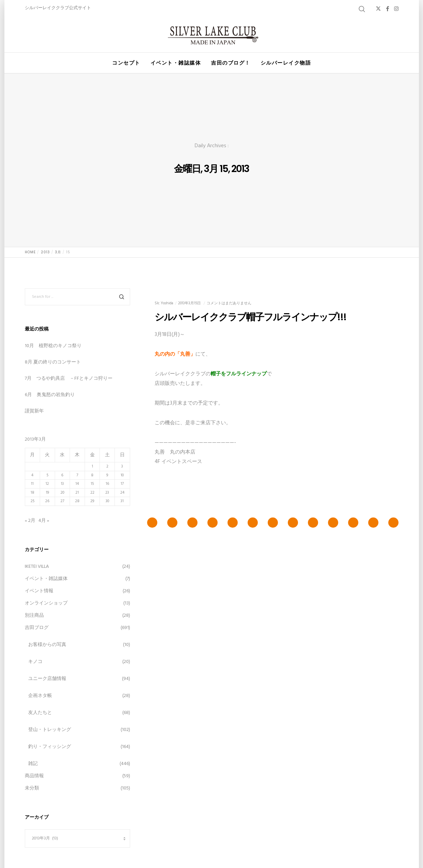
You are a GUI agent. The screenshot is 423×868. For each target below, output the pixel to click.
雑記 (33, 764)
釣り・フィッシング (50, 747)
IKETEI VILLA (37, 567)
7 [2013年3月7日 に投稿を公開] (77, 475)
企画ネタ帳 (40, 696)
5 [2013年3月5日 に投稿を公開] (47, 475)
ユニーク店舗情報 (47, 679)
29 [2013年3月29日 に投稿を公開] (92, 501)
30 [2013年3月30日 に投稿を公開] (107, 501)
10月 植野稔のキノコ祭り (53, 346)
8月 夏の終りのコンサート (53, 362)
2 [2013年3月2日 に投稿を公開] (107, 466)
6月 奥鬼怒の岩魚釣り (50, 395)
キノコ (35, 662)
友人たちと (40, 713)
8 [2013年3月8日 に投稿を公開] (92, 475)
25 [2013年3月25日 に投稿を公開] (32, 501)
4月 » (44, 521)
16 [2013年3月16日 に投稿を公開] (107, 484)
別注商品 (34, 616)
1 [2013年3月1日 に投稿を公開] (92, 466)
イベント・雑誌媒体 (46, 579)
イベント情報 (39, 591)
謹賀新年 (34, 411)
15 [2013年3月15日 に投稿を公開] (92, 484)
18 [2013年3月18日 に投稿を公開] (32, 493)
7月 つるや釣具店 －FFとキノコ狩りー (69, 379)
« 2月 (30, 521)
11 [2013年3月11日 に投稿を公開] (32, 484)
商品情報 (34, 776)
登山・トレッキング (50, 730)
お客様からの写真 (47, 645)
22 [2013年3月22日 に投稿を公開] (92, 493)
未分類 (32, 788)
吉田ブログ (37, 628)
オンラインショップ (46, 603)
